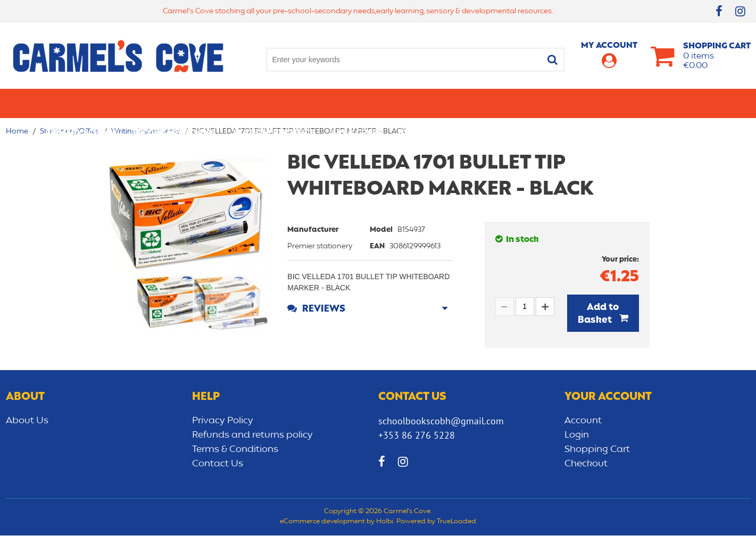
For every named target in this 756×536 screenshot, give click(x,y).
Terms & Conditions (235, 450)
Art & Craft (356, 103)
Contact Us (218, 464)
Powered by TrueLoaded (436, 523)
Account (583, 421)
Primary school (81, 103)
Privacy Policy (223, 421)
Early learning (500, 103)
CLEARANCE (688, 103)
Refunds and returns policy (252, 435)
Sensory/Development (599, 103)
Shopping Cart (597, 450)
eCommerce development (322, 523)
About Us (27, 421)
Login (577, 435)
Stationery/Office (274, 103)
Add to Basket (599, 314)
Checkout (586, 464)
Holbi (385, 523)
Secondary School (175, 103)
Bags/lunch (424, 103)
